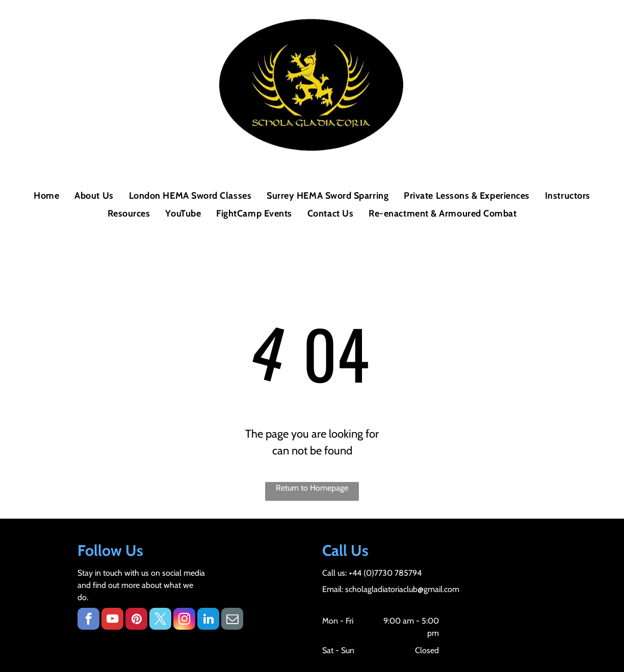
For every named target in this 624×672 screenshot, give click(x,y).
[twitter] (160, 620)
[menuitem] (46, 196)
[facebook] (88, 620)
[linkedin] (208, 620)
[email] (232, 620)
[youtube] (112, 620)
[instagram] (184, 620)
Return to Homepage (312, 488)
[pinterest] (136, 620)
